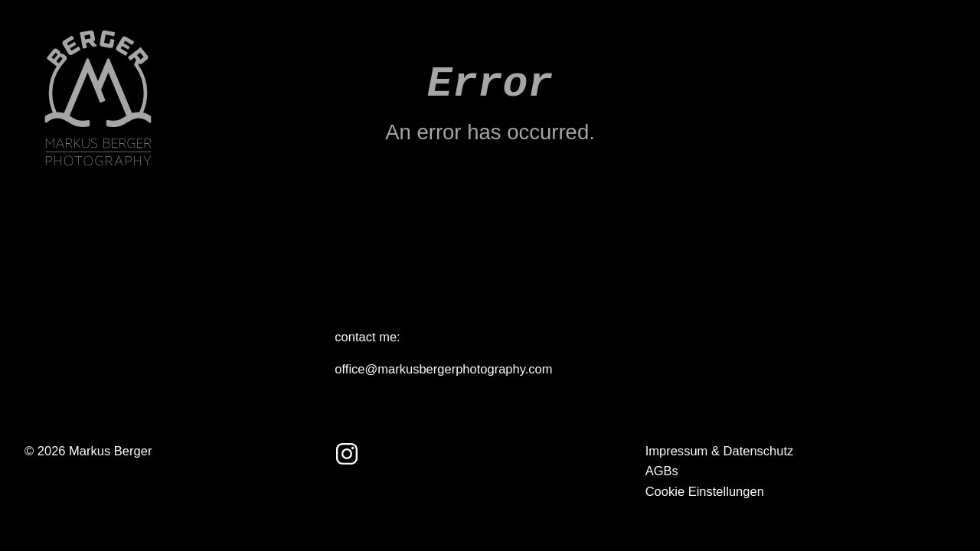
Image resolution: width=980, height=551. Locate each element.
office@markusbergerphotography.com (443, 369)
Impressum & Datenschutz (720, 451)
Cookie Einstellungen (705, 492)
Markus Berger (110, 451)
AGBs (662, 471)
